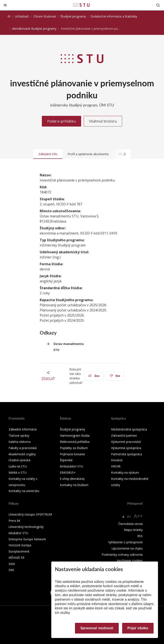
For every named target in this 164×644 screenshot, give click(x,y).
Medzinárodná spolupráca (129, 429)
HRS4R (116, 466)
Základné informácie (23, 429)
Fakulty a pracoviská (23, 448)
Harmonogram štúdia (75, 435)
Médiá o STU (18, 472)
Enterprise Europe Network (27, 539)
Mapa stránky (133, 530)
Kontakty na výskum (125, 472)
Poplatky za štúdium (74, 448)
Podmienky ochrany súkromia (122, 555)
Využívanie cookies (130, 561)
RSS (140, 536)
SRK (11, 570)
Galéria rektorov (20, 442)
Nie (115, 376)
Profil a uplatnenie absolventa (88, 154)
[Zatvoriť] (5, 5)
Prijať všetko (138, 628)
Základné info (48, 154)
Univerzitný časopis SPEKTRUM (30, 514)
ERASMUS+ (68, 472)
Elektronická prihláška (75, 442)
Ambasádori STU (71, 466)
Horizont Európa (20, 545)
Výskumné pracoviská (126, 442)
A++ (138, 516)
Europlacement (19, 551)
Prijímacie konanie (72, 454)
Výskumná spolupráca (126, 448)
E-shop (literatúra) (72, 479)
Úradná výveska (19, 460)
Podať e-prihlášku (61, 121)
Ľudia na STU (18, 466)
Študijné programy (73, 16)
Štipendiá (66, 460)
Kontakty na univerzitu (24, 491)
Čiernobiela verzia (130, 524)
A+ (129, 516)
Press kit (14, 521)
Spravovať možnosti (97, 628)
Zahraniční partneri (124, 435)
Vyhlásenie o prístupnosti (125, 542)
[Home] (9, 16)
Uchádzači (22, 16)
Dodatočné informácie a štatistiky (114, 16)
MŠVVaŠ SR (16, 558)
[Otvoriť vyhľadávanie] (158, 5)
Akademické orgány (22, 454)
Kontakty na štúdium (74, 485)
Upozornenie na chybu (127, 548)
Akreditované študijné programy (34, 29)
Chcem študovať (45, 16)
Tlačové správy (19, 435)
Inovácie (117, 460)
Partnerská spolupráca (127, 454)
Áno (94, 376)
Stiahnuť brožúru (103, 121)
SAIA (12, 564)
